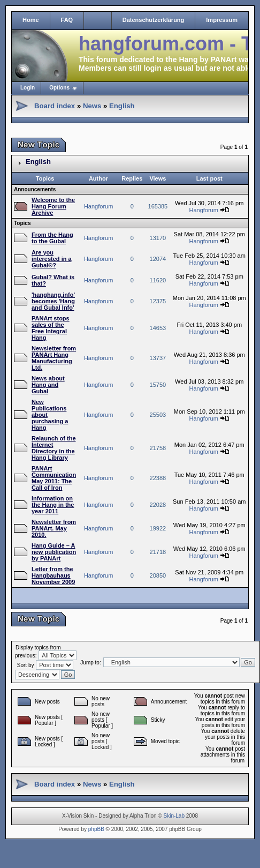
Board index (55, 106)
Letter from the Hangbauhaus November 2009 (53, 575)
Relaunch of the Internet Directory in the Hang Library (54, 448)
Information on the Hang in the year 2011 (53, 505)
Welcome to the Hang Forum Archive (53, 206)
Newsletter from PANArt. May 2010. (54, 528)
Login (28, 88)
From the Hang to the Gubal (52, 238)
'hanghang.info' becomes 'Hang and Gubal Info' (53, 301)
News (92, 106)
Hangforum (98, 206)
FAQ (67, 20)
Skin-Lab (174, 816)
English (122, 106)
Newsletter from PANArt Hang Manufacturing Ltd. (54, 358)
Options (59, 88)
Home (31, 20)
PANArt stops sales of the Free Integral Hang (51, 328)
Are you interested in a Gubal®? (52, 259)
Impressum (222, 20)
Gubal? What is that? (53, 280)
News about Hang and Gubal (48, 385)
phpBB (96, 829)
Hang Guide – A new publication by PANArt (54, 552)
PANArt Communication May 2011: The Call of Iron (54, 478)
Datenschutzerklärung (154, 20)
